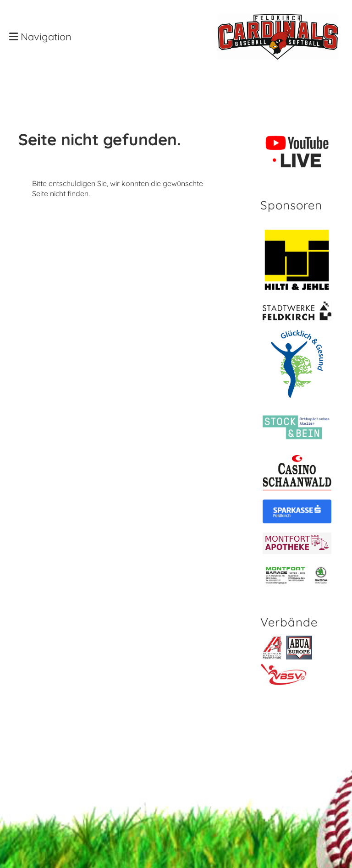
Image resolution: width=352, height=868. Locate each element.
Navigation (40, 37)
